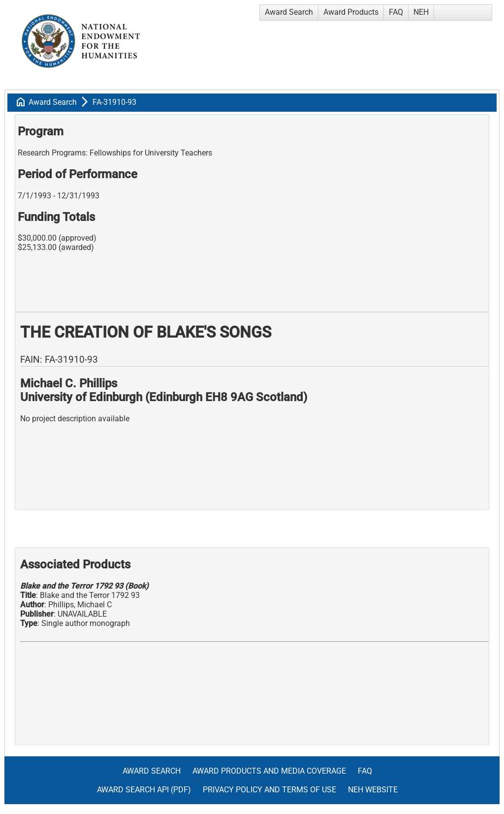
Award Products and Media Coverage (269, 771)
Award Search (289, 12)
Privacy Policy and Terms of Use (269, 790)
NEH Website (373, 790)
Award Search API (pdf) (144, 790)
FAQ (396, 12)
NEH (421, 12)
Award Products (351, 12)
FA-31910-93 (114, 102)
